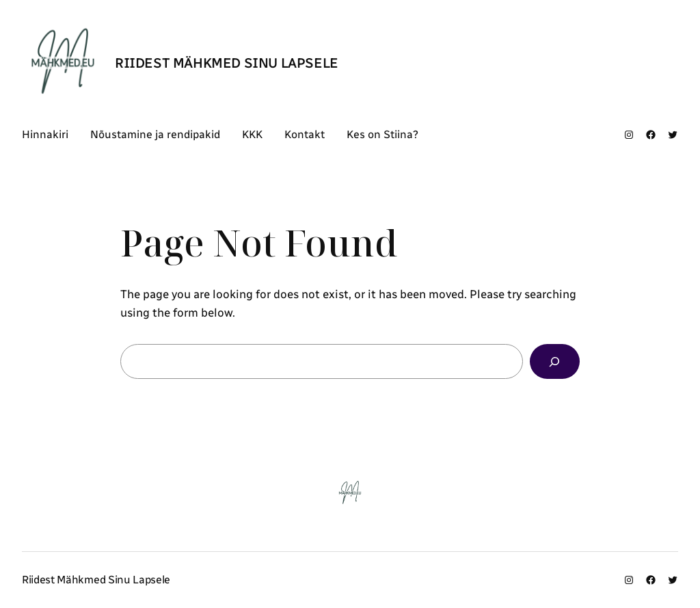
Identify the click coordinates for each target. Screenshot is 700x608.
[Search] (555, 361)
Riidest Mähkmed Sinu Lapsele (227, 63)
